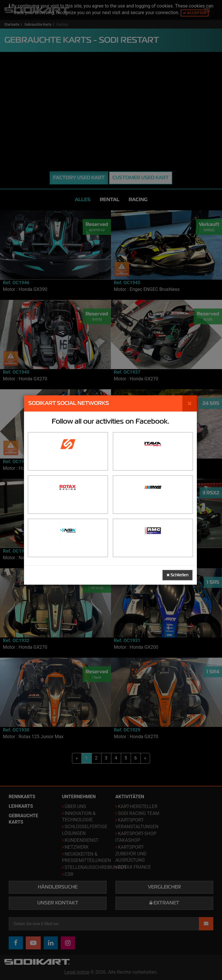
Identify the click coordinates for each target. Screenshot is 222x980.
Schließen (177, 575)
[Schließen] (190, 403)
